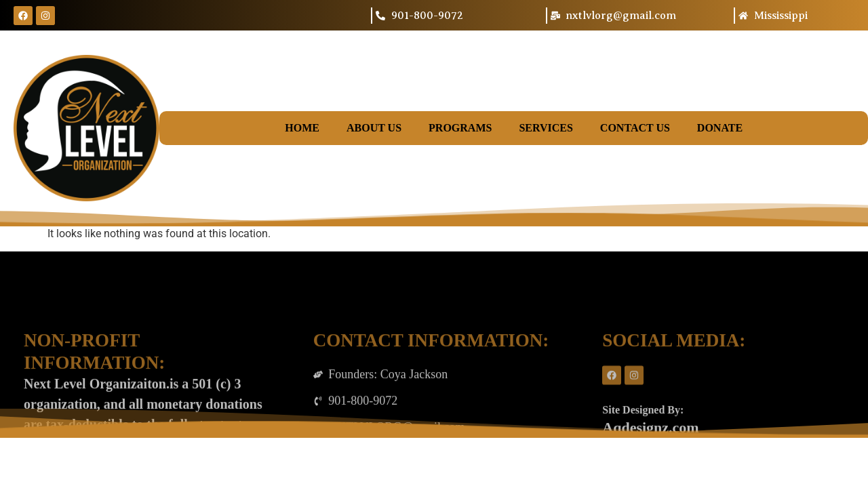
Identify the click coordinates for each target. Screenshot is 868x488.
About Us (374, 128)
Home (302, 128)
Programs (460, 128)
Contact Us (635, 128)
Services (546, 128)
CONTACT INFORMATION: (431, 411)
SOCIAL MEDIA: (674, 411)
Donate (720, 128)
